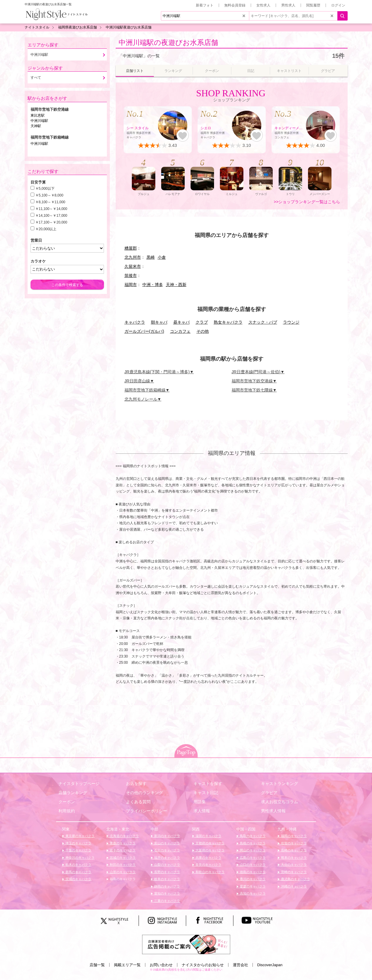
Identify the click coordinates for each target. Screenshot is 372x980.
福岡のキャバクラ (293, 836)
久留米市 (133, 266)
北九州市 (133, 257)
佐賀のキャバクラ (293, 843)
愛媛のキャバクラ (252, 886)
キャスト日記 (206, 793)
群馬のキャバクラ (78, 872)
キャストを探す (208, 784)
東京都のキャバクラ (80, 836)
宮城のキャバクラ (122, 858)
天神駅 (36, 126)
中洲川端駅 (39, 121)
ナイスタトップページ (79, 784)
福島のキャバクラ (122, 879)
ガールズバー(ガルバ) (144, 331)
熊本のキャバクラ (293, 858)
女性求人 (263, 5)
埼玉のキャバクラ (78, 843)
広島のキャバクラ (252, 858)
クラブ (202, 322)
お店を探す (136, 784)
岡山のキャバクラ (252, 850)
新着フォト (205, 5)
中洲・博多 (153, 285)
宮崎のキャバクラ (293, 872)
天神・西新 (176, 285)
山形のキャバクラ (122, 872)
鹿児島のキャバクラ (295, 879)
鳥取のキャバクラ (252, 836)
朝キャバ (159, 322)
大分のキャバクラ (293, 865)
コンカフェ (180, 331)
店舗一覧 (97, 965)
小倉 (162, 257)
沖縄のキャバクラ (293, 886)
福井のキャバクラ (167, 858)
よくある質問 (138, 802)
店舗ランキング (73, 793)
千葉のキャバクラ (78, 850)
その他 (203, 331)
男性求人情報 (273, 811)
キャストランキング (280, 784)
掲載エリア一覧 (127, 965)
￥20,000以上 (46, 229)
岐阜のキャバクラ (167, 879)
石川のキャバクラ (167, 850)
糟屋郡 (131, 248)
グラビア (269, 793)
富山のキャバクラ (167, 843)
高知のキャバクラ (252, 893)
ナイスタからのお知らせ (203, 965)
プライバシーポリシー (147, 811)
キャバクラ (135, 322)
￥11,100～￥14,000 (51, 209)
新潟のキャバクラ (167, 836)
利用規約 (67, 811)
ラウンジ (291, 322)
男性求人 (288, 5)
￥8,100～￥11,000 (50, 202)
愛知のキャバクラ (167, 893)
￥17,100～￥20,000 (51, 222)
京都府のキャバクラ (210, 843)
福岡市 (131, 285)
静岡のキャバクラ (167, 886)
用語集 (200, 802)
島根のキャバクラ (252, 843)
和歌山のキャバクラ (210, 872)
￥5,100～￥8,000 (49, 195)
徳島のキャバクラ (252, 872)
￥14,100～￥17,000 (51, 216)
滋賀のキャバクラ (208, 836)
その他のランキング (144, 793)
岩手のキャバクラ (122, 850)
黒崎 (151, 257)
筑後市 (131, 275)
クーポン (67, 802)
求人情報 (202, 811)
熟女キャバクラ (228, 322)
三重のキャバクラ (167, 901)
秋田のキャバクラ (122, 865)
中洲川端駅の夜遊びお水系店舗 (168, 42)
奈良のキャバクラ (208, 865)
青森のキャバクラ (122, 843)
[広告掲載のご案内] (186, 944)
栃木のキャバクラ (78, 865)
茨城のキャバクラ (78, 879)
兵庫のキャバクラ (208, 858)
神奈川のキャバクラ (80, 858)
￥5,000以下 (45, 189)
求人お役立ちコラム (280, 802)
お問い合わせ (161, 965)
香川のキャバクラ (252, 879)
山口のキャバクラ (252, 865)
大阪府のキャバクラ (210, 850)
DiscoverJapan (270, 965)
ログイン (338, 5)
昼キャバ (181, 322)
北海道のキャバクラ (124, 836)
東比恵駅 (38, 115)
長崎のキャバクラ (293, 850)
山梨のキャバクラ (167, 865)
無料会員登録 (235, 5)
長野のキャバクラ (167, 872)
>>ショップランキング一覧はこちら (307, 202)
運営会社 (240, 965)
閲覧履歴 (313, 5)
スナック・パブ (263, 322)
